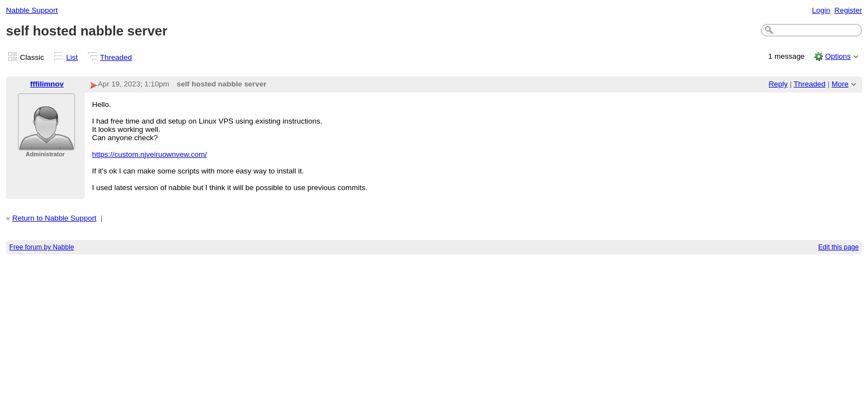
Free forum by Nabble (42, 247)
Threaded (116, 57)
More (840, 84)
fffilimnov (47, 84)
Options (838, 56)
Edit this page (838, 247)
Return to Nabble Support (54, 218)
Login (821, 10)
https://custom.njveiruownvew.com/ (149, 154)
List (72, 57)
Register (848, 10)
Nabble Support (32, 10)
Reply (778, 84)
